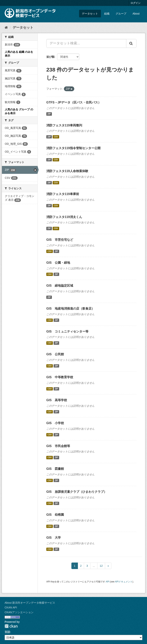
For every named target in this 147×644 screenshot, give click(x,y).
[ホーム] (6, 28)
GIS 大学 (54, 538)
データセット (90, 14)
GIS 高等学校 (57, 400)
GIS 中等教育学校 (60, 377)
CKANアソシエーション (19, 612)
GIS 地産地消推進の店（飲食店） (70, 309)
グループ (121, 14)
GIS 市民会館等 (58, 446)
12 (101, 566)
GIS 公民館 (55, 354)
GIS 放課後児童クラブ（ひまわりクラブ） (77, 492)
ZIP (49, 114)
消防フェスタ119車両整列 (64, 125)
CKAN (11, 626)
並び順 (50, 57)
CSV (56, 137)
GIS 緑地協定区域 (60, 286)
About (136, 14)
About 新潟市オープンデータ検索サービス (30, 603)
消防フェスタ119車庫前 (63, 194)
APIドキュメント (124, 582)
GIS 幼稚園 (55, 515)
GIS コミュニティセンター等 (67, 331)
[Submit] (131, 43)
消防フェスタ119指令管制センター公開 (73, 148)
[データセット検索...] (86, 43)
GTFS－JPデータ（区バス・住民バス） (74, 102)
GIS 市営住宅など (60, 240)
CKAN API (11, 607)
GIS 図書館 (55, 469)
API (107, 582)
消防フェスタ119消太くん (64, 217)
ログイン (136, 3)
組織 (107, 14)
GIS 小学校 (55, 423)
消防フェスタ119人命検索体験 (67, 171)
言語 (7, 632)
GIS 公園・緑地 (58, 263)
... (94, 566)
